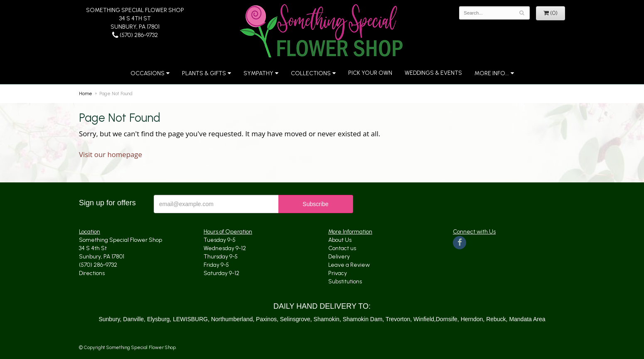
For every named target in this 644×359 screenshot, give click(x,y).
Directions (92, 273)
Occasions (147, 73)
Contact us (342, 248)
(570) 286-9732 (135, 35)
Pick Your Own (370, 73)
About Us (340, 240)
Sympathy (258, 73)
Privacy (338, 273)
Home (86, 93)
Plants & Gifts (204, 73)
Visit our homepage (111, 154)
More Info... (492, 73)
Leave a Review (349, 265)
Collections (311, 73)
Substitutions (345, 282)
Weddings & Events (433, 73)
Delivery (339, 257)
